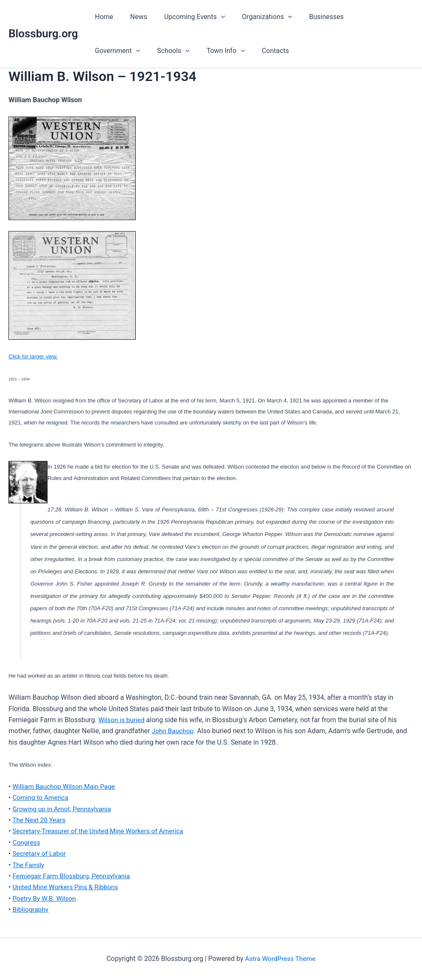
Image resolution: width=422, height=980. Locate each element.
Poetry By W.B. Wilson (45, 898)
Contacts (205, 51)
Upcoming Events (186, 17)
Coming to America (41, 797)
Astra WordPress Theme (280, 959)
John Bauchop (173, 731)
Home (102, 17)
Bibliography (31, 909)
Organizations (255, 17)
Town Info (158, 51)
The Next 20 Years (40, 820)
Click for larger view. (33, 356)
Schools (110, 51)
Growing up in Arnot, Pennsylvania (63, 808)
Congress (27, 842)
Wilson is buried (122, 720)
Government (364, 17)
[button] (212, 17)
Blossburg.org (43, 34)
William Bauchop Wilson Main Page (66, 786)
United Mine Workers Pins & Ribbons (67, 887)
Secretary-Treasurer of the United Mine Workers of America (101, 831)
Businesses (311, 17)
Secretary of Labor (40, 853)
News (134, 17)
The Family (29, 864)
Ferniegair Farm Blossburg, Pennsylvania (73, 876)
